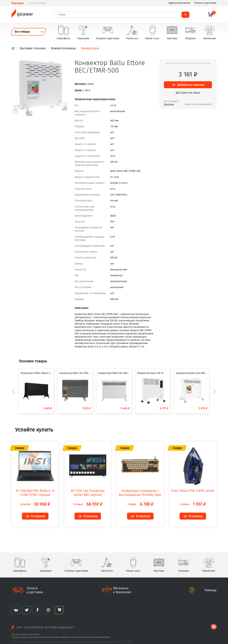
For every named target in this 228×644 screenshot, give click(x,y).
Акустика (172, 31)
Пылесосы (132, 31)
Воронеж (169, 104)
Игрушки (190, 31)
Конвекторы (90, 48)
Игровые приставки (108, 31)
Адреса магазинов (179, 3)
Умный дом (210, 31)
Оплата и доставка (205, 3)
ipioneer (23, 14)
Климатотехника (63, 48)
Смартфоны (63, 31)
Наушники (83, 31)
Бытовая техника (33, 48)
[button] (214, 390)
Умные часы (152, 31)
